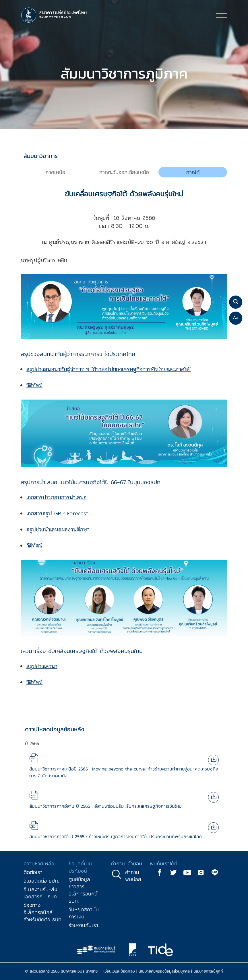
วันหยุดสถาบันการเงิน (84, 913)
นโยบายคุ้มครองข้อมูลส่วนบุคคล (164, 971)
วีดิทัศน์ (34, 385)
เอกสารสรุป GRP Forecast (57, 514)
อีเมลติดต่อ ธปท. (41, 881)
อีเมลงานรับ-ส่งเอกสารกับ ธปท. (41, 893)
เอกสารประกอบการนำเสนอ (57, 497)
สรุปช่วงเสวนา (42, 666)
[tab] (55, 172)
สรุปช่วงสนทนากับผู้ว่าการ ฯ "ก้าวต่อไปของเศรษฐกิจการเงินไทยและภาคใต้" (109, 369)
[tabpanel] (124, 439)
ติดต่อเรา (33, 872)
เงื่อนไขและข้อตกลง (119, 971)
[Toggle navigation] (222, 15)
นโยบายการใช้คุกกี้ (208, 971)
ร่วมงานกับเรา (83, 925)
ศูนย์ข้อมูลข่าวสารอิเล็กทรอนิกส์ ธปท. (83, 890)
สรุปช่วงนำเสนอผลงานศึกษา (58, 530)
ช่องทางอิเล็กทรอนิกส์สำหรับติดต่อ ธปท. (43, 912)
